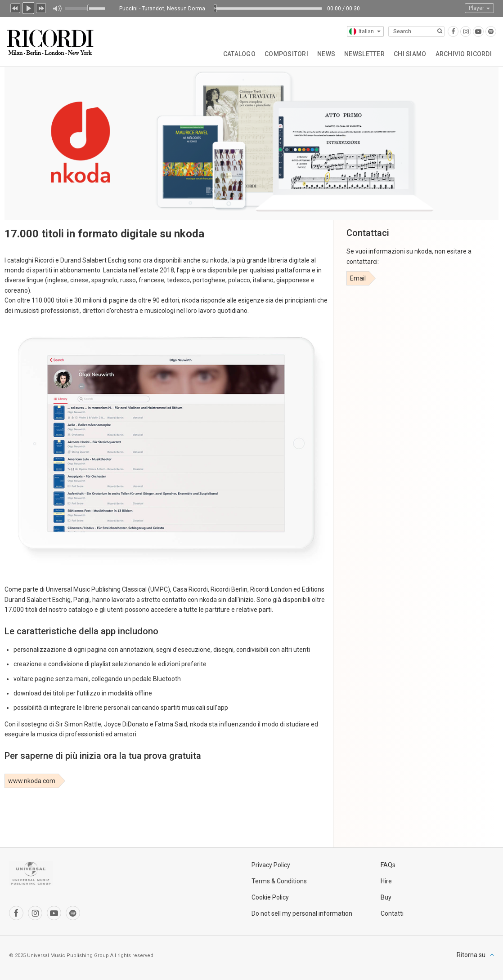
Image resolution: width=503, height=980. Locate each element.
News (326, 54)
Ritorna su (471, 955)
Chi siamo (410, 54)
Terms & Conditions (279, 881)
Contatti (392, 913)
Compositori (286, 54)
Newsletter (364, 54)
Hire (386, 881)
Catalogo (239, 54)
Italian (365, 31)
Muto (57, 9)
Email (358, 278)
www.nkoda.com (32, 781)
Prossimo (41, 7)
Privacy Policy (271, 865)
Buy (386, 897)
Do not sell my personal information (302, 913)
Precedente (15, 7)
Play (28, 7)
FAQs (388, 865)
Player (479, 8)
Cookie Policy (270, 897)
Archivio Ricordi (464, 54)
